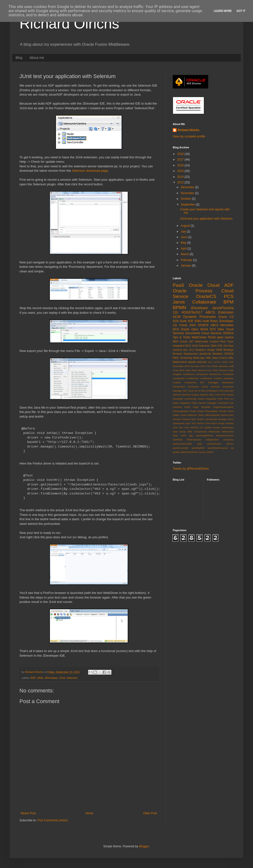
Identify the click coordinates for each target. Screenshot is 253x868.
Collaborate (204, 302)
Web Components (197, 432)
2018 (181, 154)
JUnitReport (212, 391)
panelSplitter (198, 448)
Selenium (72, 678)
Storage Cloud (226, 419)
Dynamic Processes (199, 317)
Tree (187, 427)
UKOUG (194, 427)
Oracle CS (226, 317)
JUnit (62, 678)
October (186, 199)
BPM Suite (185, 370)
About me (37, 58)
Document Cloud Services (204, 387)
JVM (221, 391)
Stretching (186, 358)
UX (201, 427)
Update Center (212, 427)
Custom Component (185, 382)
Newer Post (28, 813)
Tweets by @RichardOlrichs (191, 469)
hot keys (229, 346)
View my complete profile (189, 136)
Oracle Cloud (204, 285)
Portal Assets (197, 411)
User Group (179, 432)
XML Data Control (217, 358)
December (188, 187)
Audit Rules (210, 321)
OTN (223, 395)
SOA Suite (180, 321)
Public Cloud (180, 415)
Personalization (181, 411)
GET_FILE (188, 391)
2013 (181, 182)
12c (176, 312)
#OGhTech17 (192, 312)
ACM (177, 317)
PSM (220, 399)
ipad (199, 444)
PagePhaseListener (223, 407)
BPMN (179, 308)
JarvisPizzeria (223, 308)
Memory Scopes (190, 395)
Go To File (200, 391)
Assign (211, 350)
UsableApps (227, 427)
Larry (227, 391)
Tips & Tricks (182, 337)
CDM (215, 370)
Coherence (189, 374)
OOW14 (228, 333)
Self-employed (212, 415)
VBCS (214, 325)
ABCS (210, 312)
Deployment (191, 354)
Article (214, 366)
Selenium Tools (195, 415)
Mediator (218, 354)
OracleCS (206, 296)
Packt (187, 407)
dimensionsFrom (225, 435)
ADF (33, 678)
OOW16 (229, 354)
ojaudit (192, 362)
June (184, 237)
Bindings (229, 350)
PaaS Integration (182, 403)
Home (90, 813)
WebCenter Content (207, 341)
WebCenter (214, 432)
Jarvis (179, 302)
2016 (181, 165)
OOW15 (203, 325)
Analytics (201, 350)
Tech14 (201, 423)
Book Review (199, 370)
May (184, 243)
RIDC (176, 358)
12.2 (191, 350)
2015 (181, 171)
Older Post (150, 813)
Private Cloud (226, 411)
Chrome (223, 370)
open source (225, 337)
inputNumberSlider (182, 444)
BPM (228, 302)
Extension (226, 312)
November (188, 193)
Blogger (144, 846)
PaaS (178, 285)
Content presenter (224, 378)
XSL (220, 346)
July (184, 232)
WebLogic (199, 358)
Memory (177, 395)
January (186, 266)
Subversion (179, 423)
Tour (181, 427)
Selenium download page (90, 171)
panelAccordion (181, 448)
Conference (206, 378)
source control (206, 452)
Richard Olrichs (69, 23)
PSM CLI (229, 399)
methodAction (214, 444)
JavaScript (205, 354)
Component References (208, 374)
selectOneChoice (189, 452)
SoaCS (200, 419)
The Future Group (215, 423)
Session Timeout (181, 419)
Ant (208, 366)
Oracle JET (187, 341)
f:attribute (178, 440)
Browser (178, 354)
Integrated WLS (182, 346)
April (184, 249)
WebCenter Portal (204, 337)
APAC (203, 366)
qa (232, 448)
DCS (176, 329)
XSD (183, 435)
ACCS (217, 362)
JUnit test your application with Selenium (206, 219)
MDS (176, 341)
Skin (194, 419)
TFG (194, 423)
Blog (19, 58)
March (185, 254)
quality (176, 452)
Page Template (202, 407)
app (191, 435)
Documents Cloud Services (203, 333)
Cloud (183, 325)
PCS (229, 296)
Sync (188, 423)
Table (214, 346)
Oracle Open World (194, 329)
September (188, 205)
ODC (212, 395)
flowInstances (194, 440)
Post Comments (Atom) (52, 820)
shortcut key (180, 350)
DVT (202, 382)
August (186, 226)
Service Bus (227, 415)
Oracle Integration (207, 399)
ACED (225, 362)
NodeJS (204, 395)
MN (232, 391)
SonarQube (211, 419)
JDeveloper (51, 678)
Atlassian (223, 366)
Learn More (223, 11)
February (187, 260)
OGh (217, 395)
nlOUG (230, 444)
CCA (209, 370)
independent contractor (220, 440)
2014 (181, 177)
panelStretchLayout (218, 448)
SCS (213, 329)
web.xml (202, 362)
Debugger (213, 382)
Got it (241, 11)
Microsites (227, 325)
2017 (181, 160)
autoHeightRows (205, 435)
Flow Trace (227, 341)
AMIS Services (192, 366)
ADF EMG (194, 321)
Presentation (211, 411)
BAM (219, 350)
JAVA (40, 678)
